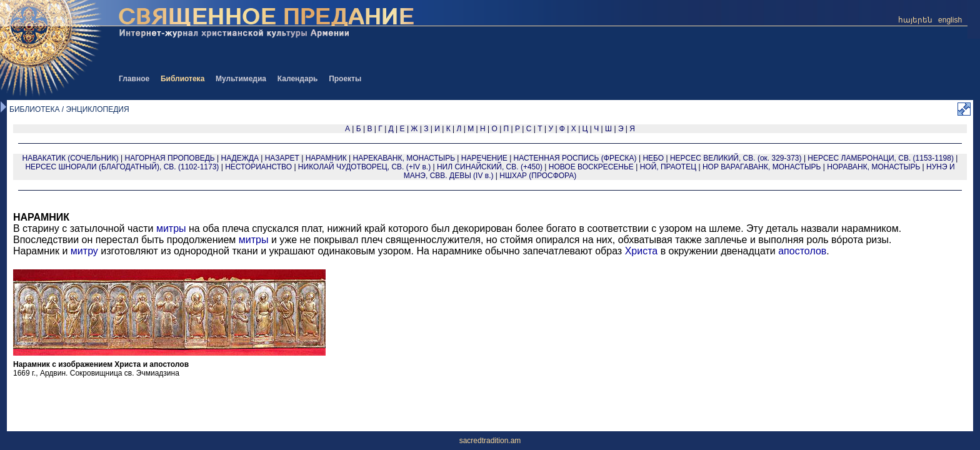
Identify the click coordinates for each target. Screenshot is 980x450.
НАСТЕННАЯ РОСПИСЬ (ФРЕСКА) (575, 158)
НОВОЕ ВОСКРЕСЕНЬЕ (591, 167)
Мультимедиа (241, 79)
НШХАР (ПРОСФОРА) (538, 176)
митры (171, 228)
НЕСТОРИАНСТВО (258, 167)
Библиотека (182, 79)
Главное (134, 79)
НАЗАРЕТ (282, 158)
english (950, 20)
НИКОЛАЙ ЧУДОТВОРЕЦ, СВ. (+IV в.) (364, 167)
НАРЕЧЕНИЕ (484, 158)
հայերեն (915, 20)
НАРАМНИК (326, 158)
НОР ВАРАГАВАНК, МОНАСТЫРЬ (762, 167)
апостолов (802, 251)
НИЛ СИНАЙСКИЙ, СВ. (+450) (490, 167)
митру (84, 251)
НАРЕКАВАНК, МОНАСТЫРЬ (404, 158)
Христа (642, 251)
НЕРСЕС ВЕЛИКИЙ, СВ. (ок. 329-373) (736, 158)
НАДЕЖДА (239, 158)
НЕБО (653, 158)
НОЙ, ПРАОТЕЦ (668, 167)
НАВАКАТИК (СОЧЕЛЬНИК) (71, 158)
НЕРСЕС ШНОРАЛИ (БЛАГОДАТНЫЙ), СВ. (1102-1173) (122, 167)
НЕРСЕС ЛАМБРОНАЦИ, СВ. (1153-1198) (881, 158)
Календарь (298, 79)
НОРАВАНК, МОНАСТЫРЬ (873, 167)
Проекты (345, 79)
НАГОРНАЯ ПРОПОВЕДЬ (170, 158)
